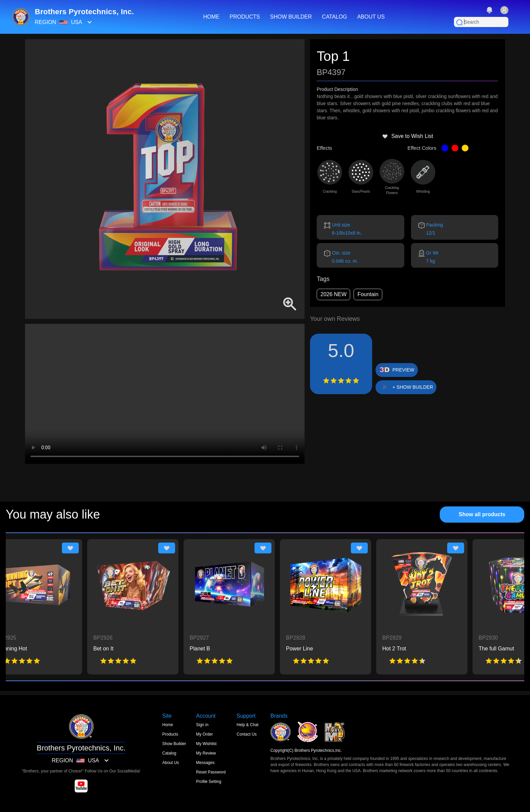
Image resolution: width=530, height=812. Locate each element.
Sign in (202, 725)
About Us (171, 763)
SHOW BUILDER (291, 17)
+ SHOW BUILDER (413, 387)
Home (168, 725)
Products (170, 734)
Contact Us (247, 734)
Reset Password (211, 772)
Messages (205, 763)
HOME (211, 17)
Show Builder (174, 744)
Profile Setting (209, 782)
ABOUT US (371, 17)
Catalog (169, 753)
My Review (206, 753)
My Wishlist (206, 744)
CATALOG (335, 17)
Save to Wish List (408, 136)
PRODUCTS (245, 17)
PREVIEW (403, 370)
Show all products (482, 514)
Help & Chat (248, 725)
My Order (204, 734)
